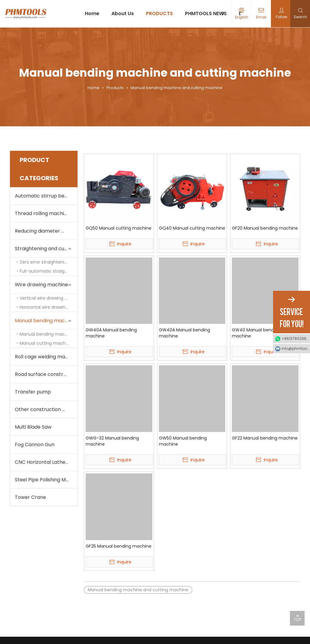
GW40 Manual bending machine (256, 333)
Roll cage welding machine (46, 357)
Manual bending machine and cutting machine (46, 321)
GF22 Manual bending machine (265, 438)
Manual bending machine (47, 334)
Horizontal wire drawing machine (49, 307)
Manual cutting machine (46, 343)
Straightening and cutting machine (46, 249)
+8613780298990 (296, 339)
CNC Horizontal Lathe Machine (46, 462)
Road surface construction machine (46, 374)
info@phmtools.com (296, 349)
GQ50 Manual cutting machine (119, 228)
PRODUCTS (159, 13)
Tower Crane (30, 497)
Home (92, 13)
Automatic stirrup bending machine (46, 196)
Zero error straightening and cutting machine (49, 262)
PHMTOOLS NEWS (206, 13)
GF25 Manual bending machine (119, 546)
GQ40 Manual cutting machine (192, 228)
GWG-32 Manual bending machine (112, 441)
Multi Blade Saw (33, 427)
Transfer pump (33, 392)
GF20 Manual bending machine (265, 228)
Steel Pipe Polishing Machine (46, 480)
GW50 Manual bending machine (183, 441)
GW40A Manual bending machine (111, 333)
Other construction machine (46, 409)
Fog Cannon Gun (35, 445)
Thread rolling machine (42, 213)
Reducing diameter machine (46, 231)
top (297, 618)
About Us (123, 13)
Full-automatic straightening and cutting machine (49, 271)
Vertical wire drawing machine (49, 298)
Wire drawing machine (41, 285)
